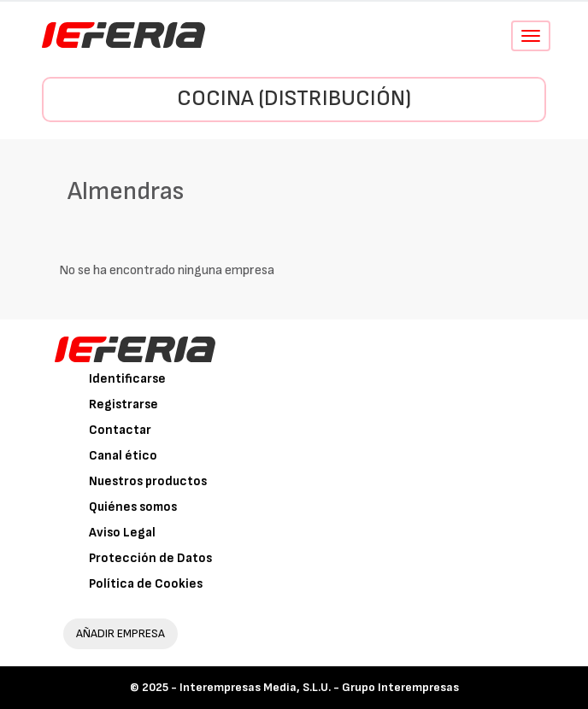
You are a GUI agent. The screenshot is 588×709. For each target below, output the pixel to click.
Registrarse (123, 404)
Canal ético (123, 456)
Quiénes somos (133, 507)
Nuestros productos (148, 481)
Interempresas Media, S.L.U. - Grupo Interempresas (319, 687)
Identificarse (127, 379)
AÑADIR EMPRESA (121, 633)
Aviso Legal (122, 533)
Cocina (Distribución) (294, 99)
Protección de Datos (150, 558)
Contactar (120, 430)
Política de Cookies (146, 584)
